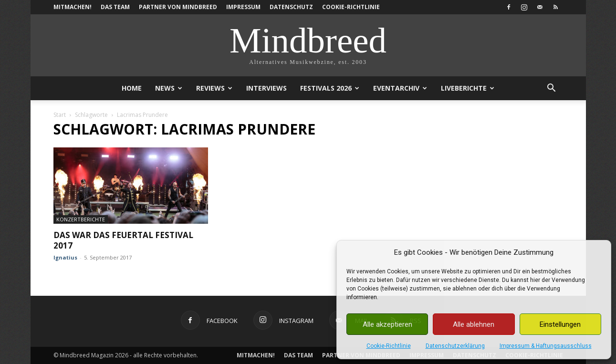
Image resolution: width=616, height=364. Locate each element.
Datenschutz (291, 7)
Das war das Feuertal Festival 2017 (123, 240)
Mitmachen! (73, 7)
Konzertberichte (81, 219)
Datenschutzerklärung (455, 346)
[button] (552, 89)
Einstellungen (560, 324)
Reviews (214, 88)
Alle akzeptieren (387, 324)
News (169, 88)
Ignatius (65, 257)
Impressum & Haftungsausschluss (546, 346)
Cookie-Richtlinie (389, 346)
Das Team (115, 7)
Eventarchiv (400, 88)
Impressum (243, 7)
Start (60, 115)
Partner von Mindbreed (178, 7)
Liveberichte (468, 88)
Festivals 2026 (330, 88)
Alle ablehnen (474, 324)
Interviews (266, 88)
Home (132, 88)
